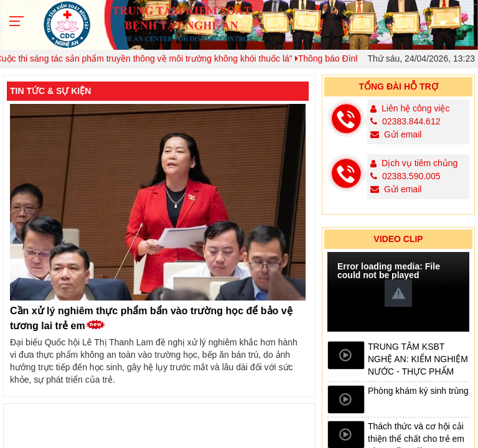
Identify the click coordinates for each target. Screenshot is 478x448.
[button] (398, 293)
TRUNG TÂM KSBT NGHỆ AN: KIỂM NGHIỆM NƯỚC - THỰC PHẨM (418, 359)
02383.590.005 (405, 176)
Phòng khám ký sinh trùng (418, 391)
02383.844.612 (405, 121)
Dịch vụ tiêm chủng (419, 163)
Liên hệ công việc (415, 108)
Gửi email (396, 134)
